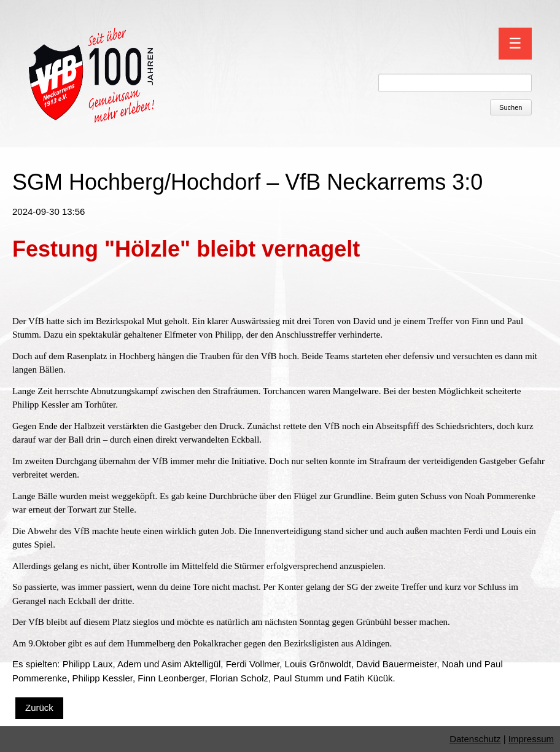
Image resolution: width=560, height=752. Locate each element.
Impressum (531, 739)
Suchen (511, 107)
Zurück (39, 707)
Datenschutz (475, 739)
